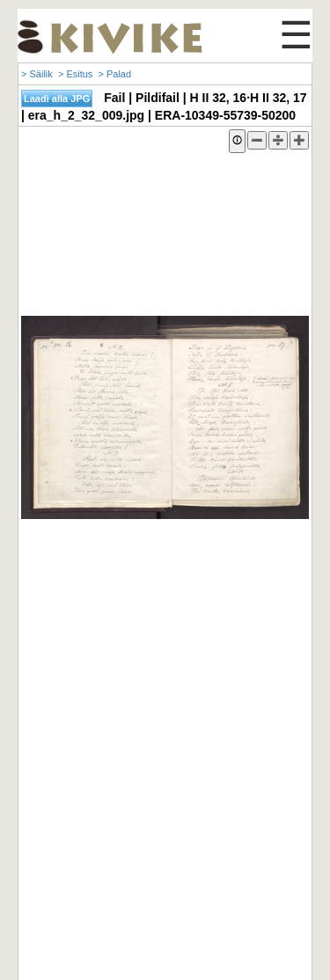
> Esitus (75, 74)
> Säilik (37, 74)
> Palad (114, 74)
